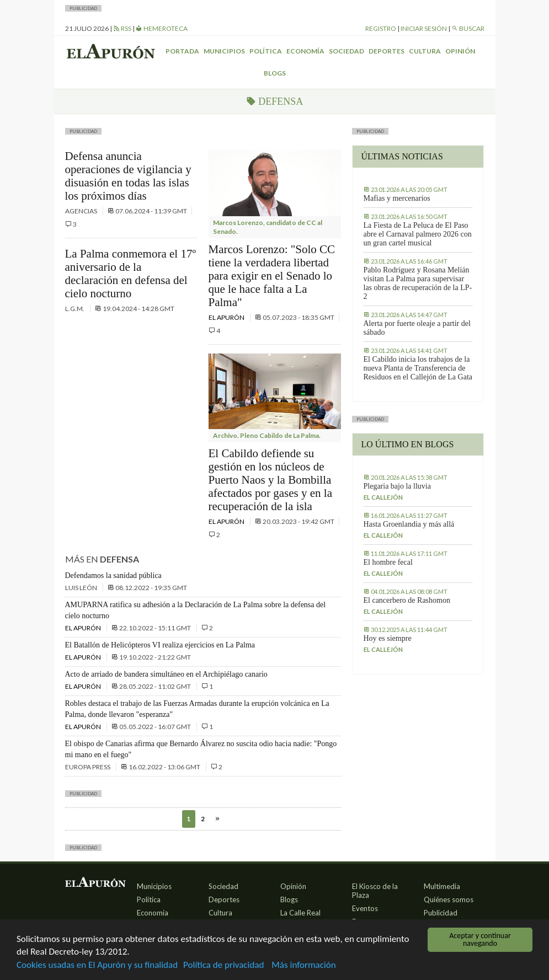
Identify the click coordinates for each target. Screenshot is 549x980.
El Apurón (227, 317)
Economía (305, 51)
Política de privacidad (223, 965)
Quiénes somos (449, 899)
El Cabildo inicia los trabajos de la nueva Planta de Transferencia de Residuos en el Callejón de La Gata (418, 368)
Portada (182, 51)
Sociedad (347, 51)
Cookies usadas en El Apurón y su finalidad (97, 965)
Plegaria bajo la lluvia (397, 486)
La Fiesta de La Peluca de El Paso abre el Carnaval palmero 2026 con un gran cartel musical (418, 234)
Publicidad (441, 913)
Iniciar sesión (424, 28)
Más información (303, 965)
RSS (122, 28)
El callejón (383, 497)
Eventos (365, 908)
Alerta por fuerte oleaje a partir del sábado (417, 328)
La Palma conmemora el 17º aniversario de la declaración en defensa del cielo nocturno (130, 274)
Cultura (425, 51)
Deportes (387, 51)
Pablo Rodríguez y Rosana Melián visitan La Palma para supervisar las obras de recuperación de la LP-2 (418, 283)
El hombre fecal (388, 562)
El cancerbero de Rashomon (407, 600)
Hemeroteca (162, 28)
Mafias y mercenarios (397, 198)
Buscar (468, 28)
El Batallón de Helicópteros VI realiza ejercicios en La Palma (160, 645)
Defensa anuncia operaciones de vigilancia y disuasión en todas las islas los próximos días (128, 176)
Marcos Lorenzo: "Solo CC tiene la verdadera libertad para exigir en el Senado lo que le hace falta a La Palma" (272, 276)
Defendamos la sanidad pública (113, 575)
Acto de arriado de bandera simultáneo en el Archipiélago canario (166, 674)
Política (266, 51)
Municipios (224, 51)
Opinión (460, 51)
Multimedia (442, 886)
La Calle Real (300, 913)
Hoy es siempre (388, 638)
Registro (381, 28)
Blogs (275, 73)
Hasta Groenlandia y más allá (409, 524)
